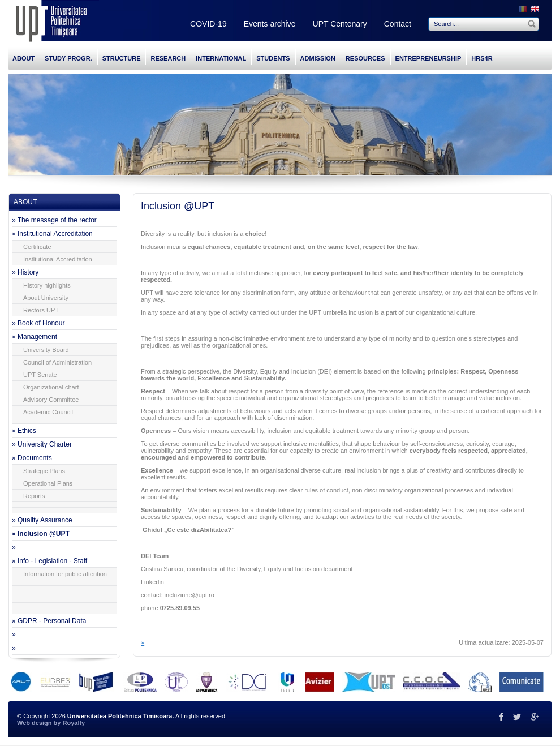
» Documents (32, 458)
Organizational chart (51, 387)
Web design (35, 723)
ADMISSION (318, 58)
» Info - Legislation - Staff (49, 561)
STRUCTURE (122, 58)
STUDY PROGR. (68, 58)
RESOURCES (365, 58)
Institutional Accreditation (58, 259)
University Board (46, 350)
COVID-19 (208, 24)
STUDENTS (273, 58)
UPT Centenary (340, 24)
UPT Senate (40, 375)
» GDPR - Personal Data (49, 621)
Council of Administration (57, 362)
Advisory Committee (51, 400)
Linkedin (152, 582)
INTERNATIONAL (221, 58)
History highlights (47, 285)
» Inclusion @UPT (41, 534)
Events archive (270, 24)
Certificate (37, 247)
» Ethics (24, 431)
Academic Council (48, 412)
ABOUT (23, 58)
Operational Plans (48, 483)
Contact (398, 24)
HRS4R (482, 58)
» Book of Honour (38, 323)
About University (46, 298)
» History (25, 272)
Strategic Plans (44, 471)
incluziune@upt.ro (189, 595)
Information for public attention (65, 574)
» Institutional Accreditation (52, 234)
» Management (35, 337)
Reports (34, 496)
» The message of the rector (54, 220)
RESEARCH (168, 58)
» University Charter (42, 444)
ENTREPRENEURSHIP (428, 58)
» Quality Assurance (42, 520)
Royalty (74, 723)
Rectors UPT (41, 310)
